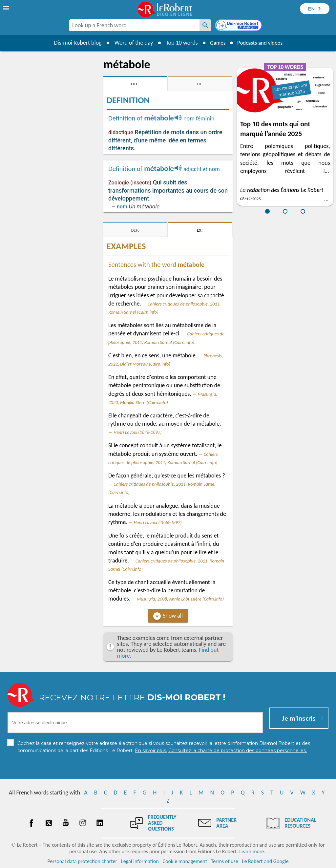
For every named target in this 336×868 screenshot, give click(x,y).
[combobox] (134, 25)
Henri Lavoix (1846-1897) (137, 432)
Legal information (140, 861)
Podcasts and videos (261, 43)
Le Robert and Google (265, 861)
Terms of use (225, 861)
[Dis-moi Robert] (239, 26)
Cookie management (185, 861)
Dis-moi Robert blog (75, 43)
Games (216, 43)
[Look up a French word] (205, 25)
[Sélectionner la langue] (315, 9)
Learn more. (252, 851)
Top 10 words (179, 43)
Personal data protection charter (83, 861)
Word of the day (131, 43)
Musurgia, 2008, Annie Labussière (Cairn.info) (180, 599)
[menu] (7, 8)
